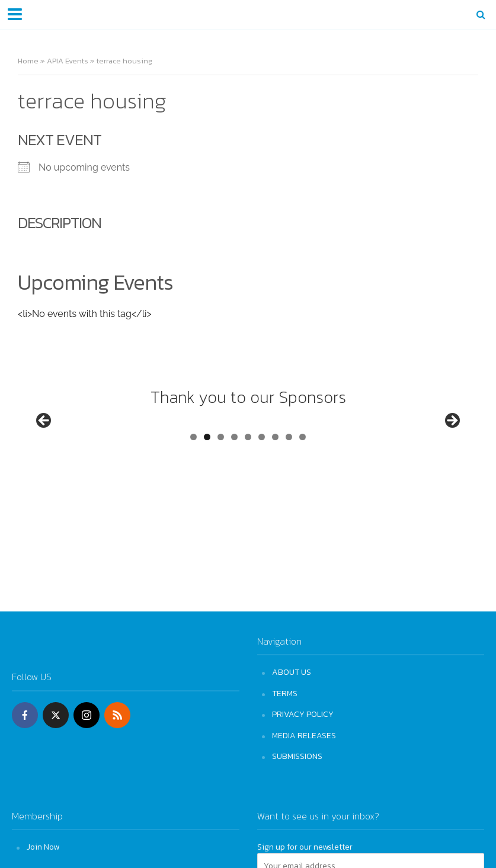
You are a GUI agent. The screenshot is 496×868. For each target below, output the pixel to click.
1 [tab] (193, 481)
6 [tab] (262, 481)
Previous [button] (44, 443)
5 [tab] (248, 481)
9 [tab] (303, 481)
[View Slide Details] (89, 446)
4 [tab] (234, 481)
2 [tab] (207, 481)
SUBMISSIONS (297, 756)
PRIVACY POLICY (303, 714)
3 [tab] (221, 481)
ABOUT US (292, 672)
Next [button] (452, 443)
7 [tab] (275, 481)
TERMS (285, 693)
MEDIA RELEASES (304, 735)
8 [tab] (289, 481)
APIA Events (68, 61)
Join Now (43, 847)
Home (28, 61)
